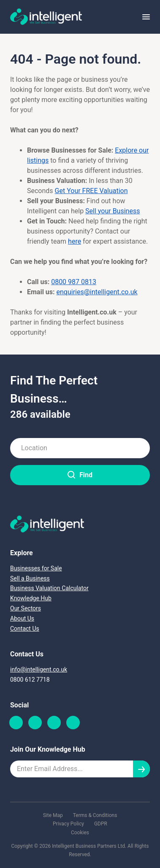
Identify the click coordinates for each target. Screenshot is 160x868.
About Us (22, 618)
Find (80, 475)
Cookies (80, 833)
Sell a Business (30, 578)
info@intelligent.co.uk (39, 669)
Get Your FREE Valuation (91, 191)
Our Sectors (26, 608)
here (75, 241)
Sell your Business (113, 211)
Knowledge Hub (31, 598)
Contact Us (25, 629)
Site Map (53, 815)
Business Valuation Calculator (49, 588)
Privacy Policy (68, 824)
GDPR (101, 824)
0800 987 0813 (74, 282)
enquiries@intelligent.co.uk (97, 292)
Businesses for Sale (36, 568)
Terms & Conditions (95, 815)
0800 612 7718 (30, 680)
